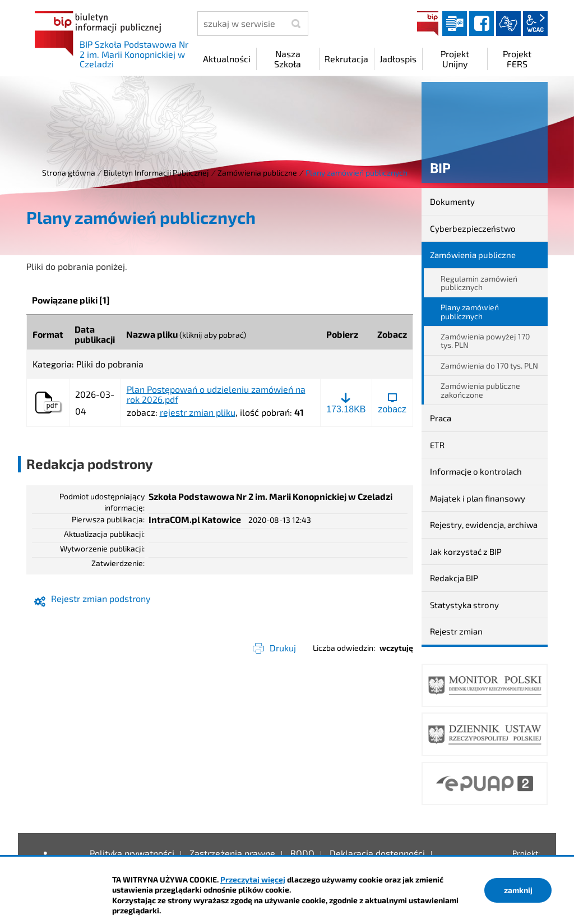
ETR (437, 445)
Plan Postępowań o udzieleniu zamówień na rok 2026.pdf (216, 394)
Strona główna (69, 173)
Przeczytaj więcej (253, 879)
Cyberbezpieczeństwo (473, 228)
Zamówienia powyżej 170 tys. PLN (485, 341)
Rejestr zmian (456, 631)
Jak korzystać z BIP (466, 551)
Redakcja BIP (454, 578)
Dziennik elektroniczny (455, 24)
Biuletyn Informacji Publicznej (156, 173)
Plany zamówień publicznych (470, 311)
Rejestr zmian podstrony (101, 598)
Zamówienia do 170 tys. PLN (489, 366)
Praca (441, 418)
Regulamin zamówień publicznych (479, 283)
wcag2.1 (535, 24)
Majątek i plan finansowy (478, 498)
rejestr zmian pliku (198, 412)
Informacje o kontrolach (476, 471)
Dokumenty (452, 201)
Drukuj (283, 648)
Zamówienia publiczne (257, 173)
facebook (482, 24)
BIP (428, 24)
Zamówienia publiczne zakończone (480, 390)
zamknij (518, 890)
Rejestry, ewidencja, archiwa (484, 525)
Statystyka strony (464, 605)
